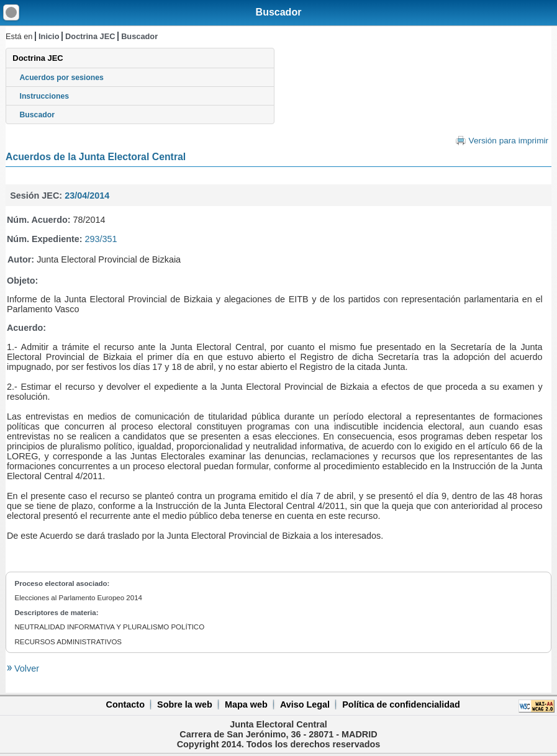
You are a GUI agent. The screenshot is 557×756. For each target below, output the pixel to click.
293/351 (101, 239)
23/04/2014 (87, 196)
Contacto (125, 704)
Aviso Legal (305, 704)
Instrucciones (45, 96)
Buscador (279, 12)
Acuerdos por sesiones (62, 78)
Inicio (49, 36)
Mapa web (246, 704)
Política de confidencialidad (401, 704)
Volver (25, 668)
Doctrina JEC (90, 36)
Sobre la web (185, 704)
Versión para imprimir (509, 141)
